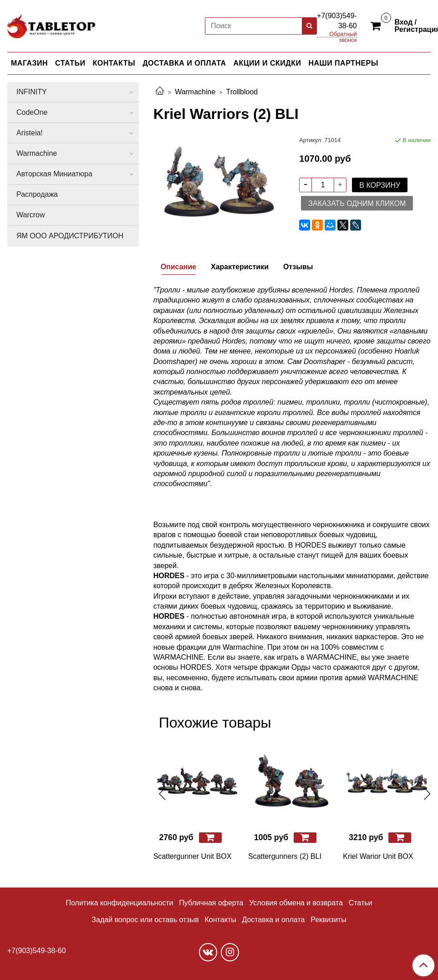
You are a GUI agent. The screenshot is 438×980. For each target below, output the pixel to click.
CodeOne (32, 112)
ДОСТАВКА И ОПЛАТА (184, 63)
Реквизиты (328, 920)
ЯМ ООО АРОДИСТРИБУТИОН (70, 236)
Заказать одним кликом (357, 203)
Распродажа (37, 194)
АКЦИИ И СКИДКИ (267, 63)
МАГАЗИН (29, 63)
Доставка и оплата (273, 920)
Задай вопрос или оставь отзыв (145, 920)
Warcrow (31, 215)
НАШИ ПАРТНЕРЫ (343, 63)
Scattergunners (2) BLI (285, 856)
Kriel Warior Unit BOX (378, 856)
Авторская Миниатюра (54, 174)
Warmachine (195, 92)
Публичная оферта (211, 903)
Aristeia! (30, 133)
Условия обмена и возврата (296, 903)
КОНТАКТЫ (114, 63)
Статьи (361, 903)
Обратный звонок (343, 34)
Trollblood (242, 92)
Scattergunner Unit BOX (193, 856)
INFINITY (32, 92)
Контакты (221, 920)
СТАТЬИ (70, 63)
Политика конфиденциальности (120, 903)
